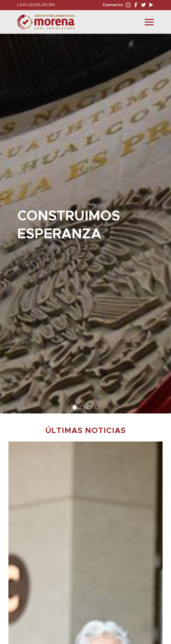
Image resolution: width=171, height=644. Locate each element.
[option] (85, 220)
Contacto (113, 5)
